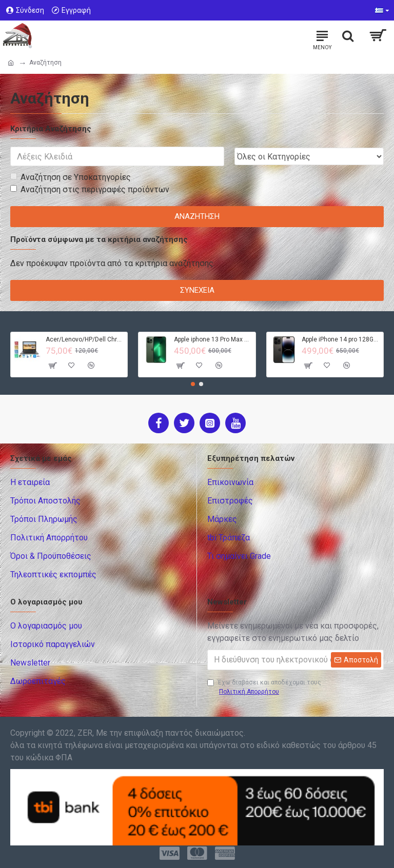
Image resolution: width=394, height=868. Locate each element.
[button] (193, 384)
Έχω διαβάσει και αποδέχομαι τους (264, 688)
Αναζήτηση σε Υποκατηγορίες (71, 177)
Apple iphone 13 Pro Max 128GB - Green (213, 339)
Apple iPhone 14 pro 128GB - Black (341, 339)
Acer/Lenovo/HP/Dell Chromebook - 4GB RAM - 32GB (85, 339)
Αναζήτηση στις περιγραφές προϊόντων (90, 189)
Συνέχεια (197, 290)
